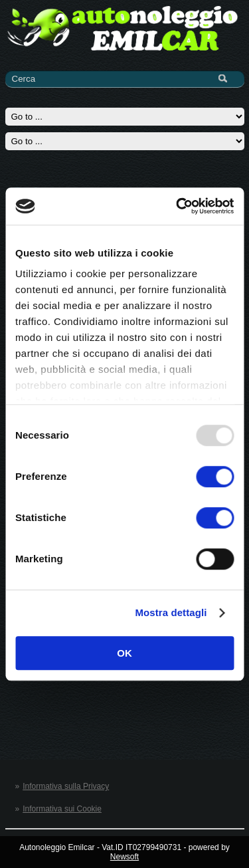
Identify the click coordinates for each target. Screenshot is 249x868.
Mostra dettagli (171, 612)
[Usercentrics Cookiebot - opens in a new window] (177, 206)
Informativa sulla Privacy (66, 786)
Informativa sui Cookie (62, 809)
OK (124, 653)
